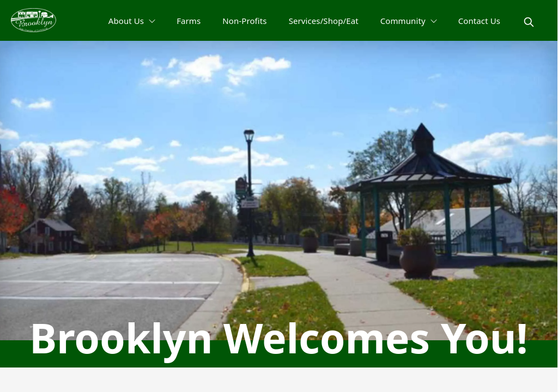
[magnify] (529, 22)
